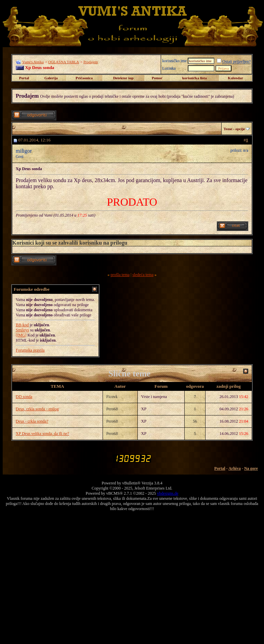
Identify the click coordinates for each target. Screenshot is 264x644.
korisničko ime (174, 61)
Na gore (251, 468)
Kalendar (235, 78)
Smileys (22, 330)
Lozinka (169, 68)
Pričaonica (84, 78)
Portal (24, 78)
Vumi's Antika (33, 62)
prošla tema (120, 275)
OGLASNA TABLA (64, 62)
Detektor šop (123, 78)
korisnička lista (195, 78)
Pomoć (157, 78)
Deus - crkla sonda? (32, 421)
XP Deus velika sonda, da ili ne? (42, 434)
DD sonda (24, 397)
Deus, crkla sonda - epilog (37, 409)
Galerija (51, 78)
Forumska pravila (30, 350)
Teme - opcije (234, 129)
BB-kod (22, 325)
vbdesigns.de (168, 493)
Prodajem (91, 62)
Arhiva (235, 468)
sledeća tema (143, 275)
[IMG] (21, 335)
